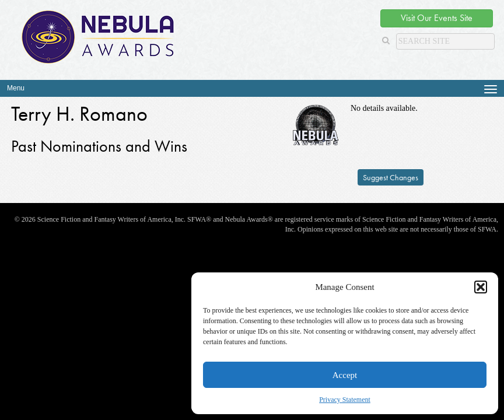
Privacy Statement (345, 400)
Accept (345, 375)
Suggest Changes (391, 177)
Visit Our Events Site (437, 18)
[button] (481, 287)
